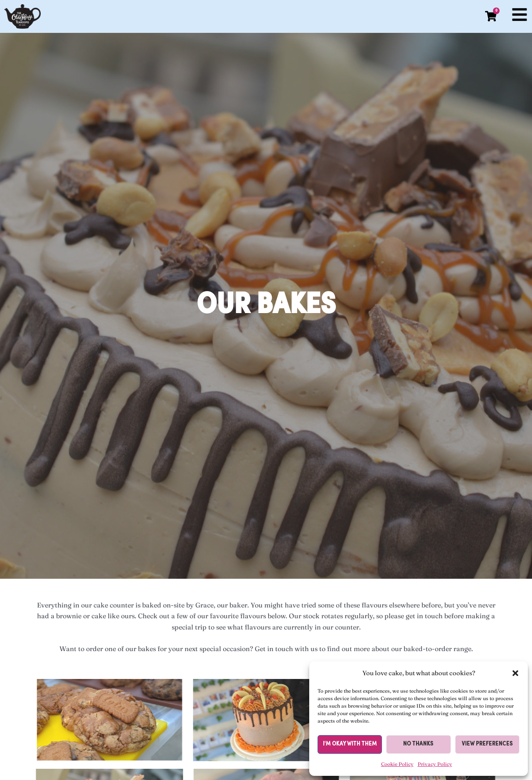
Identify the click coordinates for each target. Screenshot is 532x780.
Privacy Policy (435, 764)
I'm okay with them (350, 744)
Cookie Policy (397, 764)
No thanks (418, 744)
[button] (515, 673)
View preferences (487, 744)
